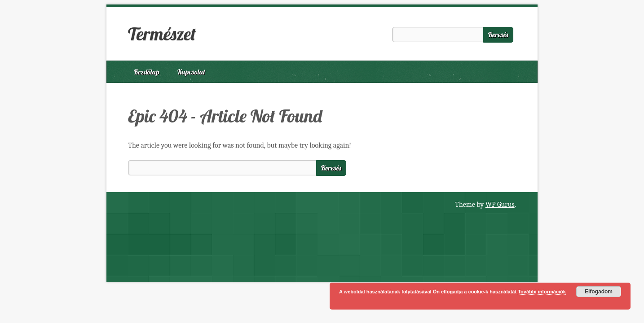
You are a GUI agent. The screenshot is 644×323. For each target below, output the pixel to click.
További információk (542, 292)
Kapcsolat (191, 72)
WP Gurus (500, 205)
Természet (162, 34)
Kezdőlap (147, 72)
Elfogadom (599, 292)
